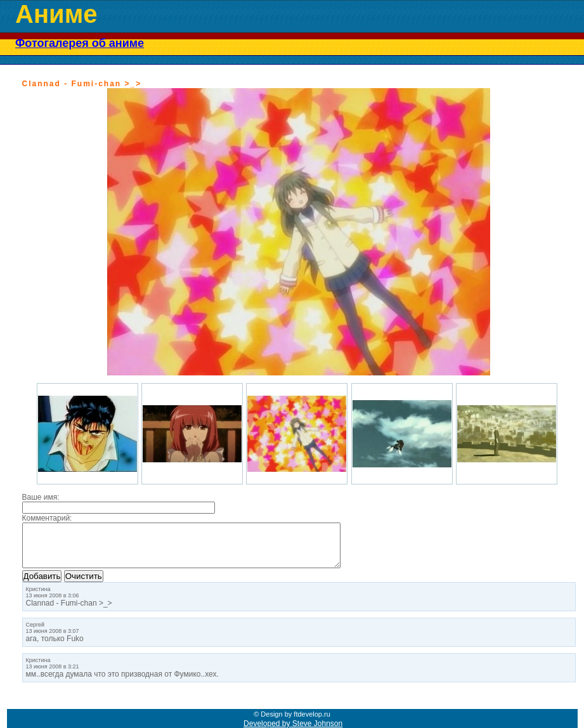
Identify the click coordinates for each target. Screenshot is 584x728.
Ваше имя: (41, 497)
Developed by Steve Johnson (293, 724)
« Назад (36, 75)
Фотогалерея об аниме (80, 43)
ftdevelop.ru (312, 714)
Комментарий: (47, 518)
